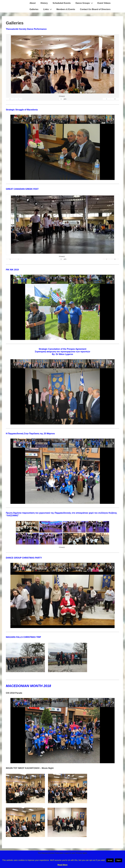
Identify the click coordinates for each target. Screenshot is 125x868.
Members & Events (66, 9)
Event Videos (104, 3)
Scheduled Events (62, 3)
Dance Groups (85, 3)
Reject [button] (119, 860)
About (33, 3)
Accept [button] (110, 860)
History (44, 3)
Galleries (34, 9)
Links (48, 9)
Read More (63, 865)
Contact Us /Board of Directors (95, 9)
